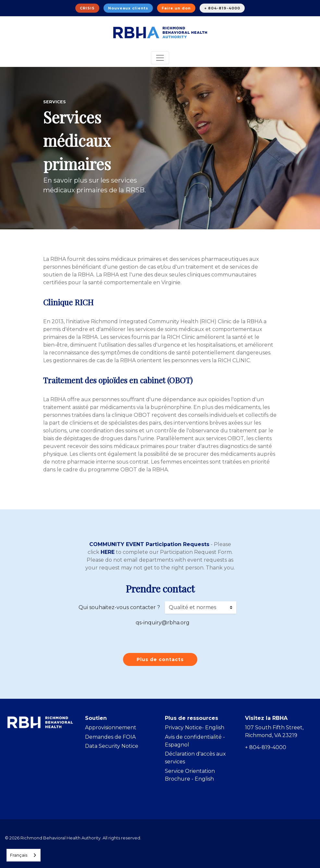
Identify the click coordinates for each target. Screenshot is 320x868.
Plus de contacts (160, 659)
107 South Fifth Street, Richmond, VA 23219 (274, 731)
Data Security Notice (112, 746)
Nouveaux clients (128, 8)
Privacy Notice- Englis (193, 728)
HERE (108, 552)
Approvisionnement (111, 728)
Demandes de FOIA (110, 737)
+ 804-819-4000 (222, 8)
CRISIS (87, 8)
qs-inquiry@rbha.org (163, 623)
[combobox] (24, 855)
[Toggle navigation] (160, 58)
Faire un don (176, 8)
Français (19, 855)
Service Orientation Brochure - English (190, 775)
